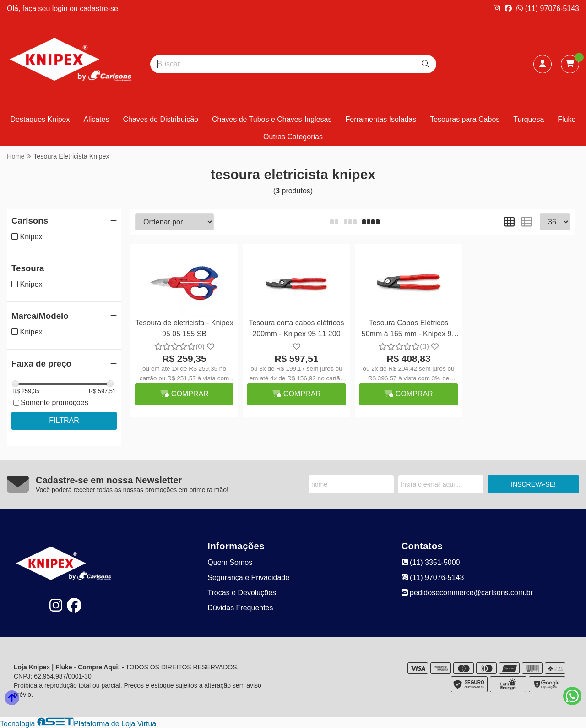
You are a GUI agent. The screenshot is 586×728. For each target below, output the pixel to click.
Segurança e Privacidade (248, 577)
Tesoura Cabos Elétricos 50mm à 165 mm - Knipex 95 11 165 (409, 330)
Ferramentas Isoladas (381, 119)
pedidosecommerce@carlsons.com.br (467, 593)
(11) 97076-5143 (548, 8)
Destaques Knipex (40, 119)
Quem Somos (230, 562)
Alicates (96, 119)
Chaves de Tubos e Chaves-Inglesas (272, 119)
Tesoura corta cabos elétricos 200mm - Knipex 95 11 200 (296, 328)
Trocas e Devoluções (242, 593)
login (61, 8)
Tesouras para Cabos (465, 119)
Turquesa (529, 119)
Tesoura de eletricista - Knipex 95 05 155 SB (184, 328)
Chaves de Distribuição (160, 119)
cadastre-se (99, 8)
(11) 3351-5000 (431, 562)
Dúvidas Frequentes (240, 608)
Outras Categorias (293, 137)
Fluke (567, 119)
